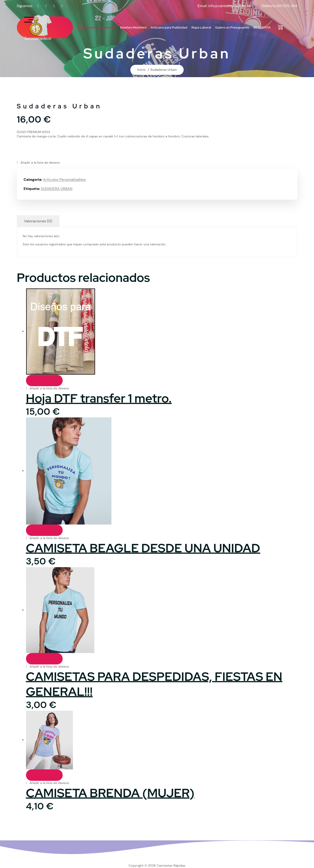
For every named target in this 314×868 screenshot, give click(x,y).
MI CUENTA (262, 27)
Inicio (141, 70)
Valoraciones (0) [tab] (38, 221)
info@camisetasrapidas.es (230, 6)
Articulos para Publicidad (169, 27)
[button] (38, 163)
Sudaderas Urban (164, 70)
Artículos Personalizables (64, 180)
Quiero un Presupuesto (232, 27)
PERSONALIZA (44, 380)
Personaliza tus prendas (99, 27)
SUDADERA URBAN (57, 189)
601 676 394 (287, 6)
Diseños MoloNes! (133, 27)
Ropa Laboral (201, 27)
